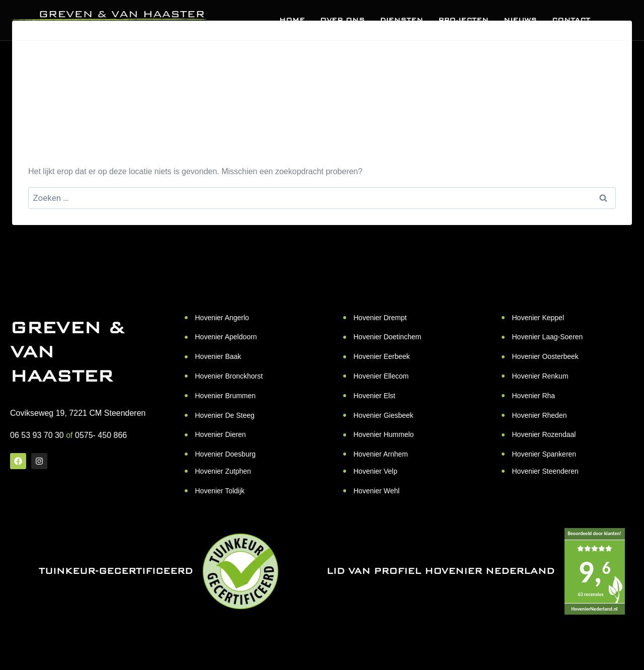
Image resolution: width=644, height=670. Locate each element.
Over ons (342, 20)
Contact (571, 20)
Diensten (401, 20)
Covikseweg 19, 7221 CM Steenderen (78, 413)
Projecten (463, 20)
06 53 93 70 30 (37, 435)
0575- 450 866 (101, 435)
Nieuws (520, 20)
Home (292, 20)
